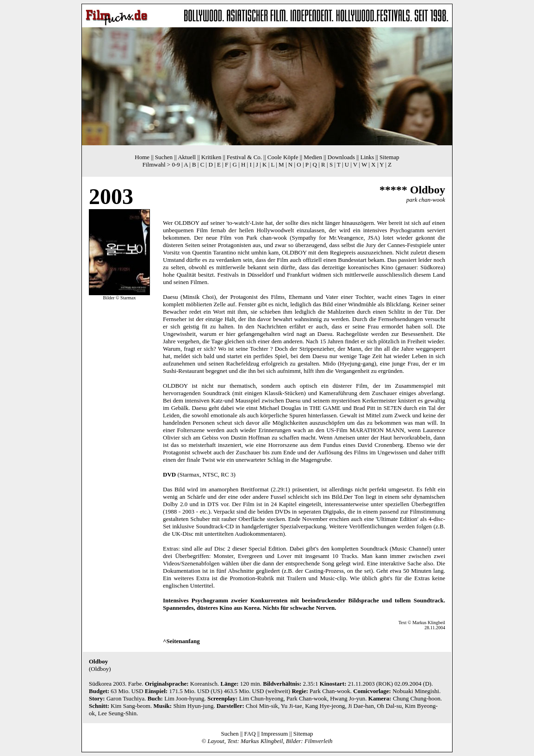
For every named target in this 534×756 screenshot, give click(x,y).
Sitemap (389, 157)
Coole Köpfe (283, 157)
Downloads (341, 157)
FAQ (250, 734)
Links (367, 157)
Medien (313, 157)
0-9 (176, 164)
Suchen (164, 157)
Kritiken (211, 157)
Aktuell (187, 157)
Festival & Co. (244, 157)
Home (142, 157)
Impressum (274, 734)
